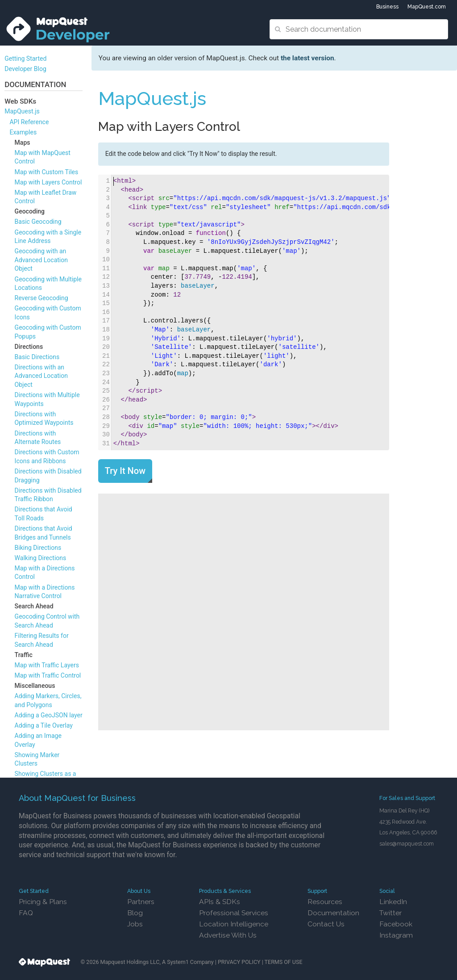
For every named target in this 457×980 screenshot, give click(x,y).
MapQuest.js (22, 111)
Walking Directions (41, 558)
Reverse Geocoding (42, 298)
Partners (141, 902)
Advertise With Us (228, 935)
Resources (325, 902)
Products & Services (225, 891)
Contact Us (326, 924)
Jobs (135, 924)
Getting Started (25, 59)
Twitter (391, 913)
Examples (23, 132)
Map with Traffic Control (48, 675)
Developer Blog (25, 69)
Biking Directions (38, 548)
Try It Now (125, 471)
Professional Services (234, 913)
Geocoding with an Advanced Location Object (41, 260)
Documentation (333, 913)
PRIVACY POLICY (239, 962)
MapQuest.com (427, 7)
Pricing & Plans (43, 902)
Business (387, 7)
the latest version (307, 58)
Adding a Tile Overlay (44, 725)
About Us (139, 891)
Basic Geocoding (38, 222)
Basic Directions (37, 357)
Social (387, 891)
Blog (135, 913)
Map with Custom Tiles (47, 172)
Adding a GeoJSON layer (49, 715)
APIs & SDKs (220, 902)
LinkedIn (393, 902)
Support (317, 891)
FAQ (26, 913)
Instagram (396, 935)
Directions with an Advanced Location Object (41, 376)
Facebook (396, 924)
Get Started (34, 891)
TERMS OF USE (284, 962)
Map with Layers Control (48, 182)
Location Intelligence (234, 924)
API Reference (29, 122)
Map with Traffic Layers (47, 665)
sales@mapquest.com (407, 844)
